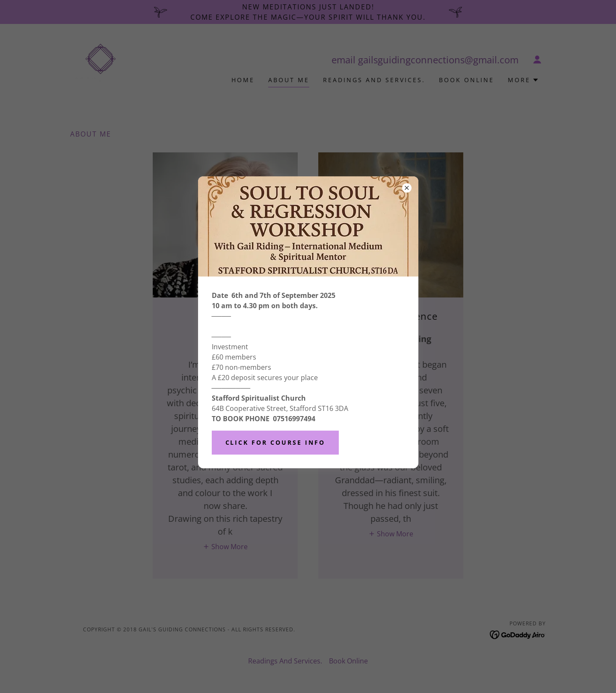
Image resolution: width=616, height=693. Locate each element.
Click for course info (275, 442)
